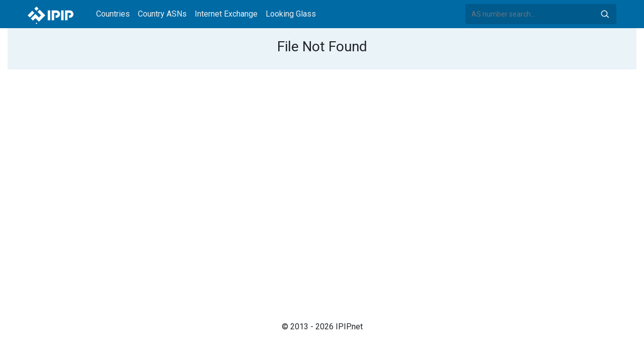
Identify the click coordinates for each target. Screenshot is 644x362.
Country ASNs (162, 14)
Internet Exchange (226, 14)
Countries (113, 14)
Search (605, 14)
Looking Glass (291, 14)
